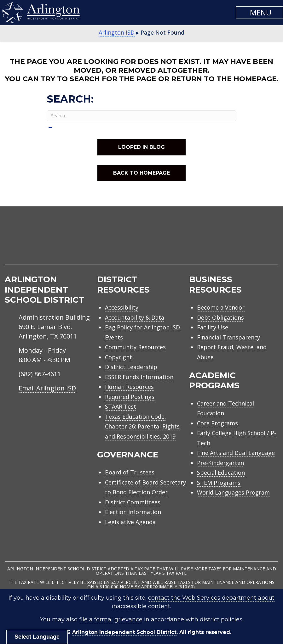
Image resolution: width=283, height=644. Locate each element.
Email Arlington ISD (47, 388)
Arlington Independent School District (124, 632)
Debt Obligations (220, 317)
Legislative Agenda (130, 522)
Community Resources (135, 347)
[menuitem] (225, 243)
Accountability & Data (135, 317)
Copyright (118, 357)
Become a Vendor (221, 307)
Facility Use (213, 327)
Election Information (133, 512)
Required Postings (130, 397)
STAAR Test (121, 406)
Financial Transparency (228, 337)
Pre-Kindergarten (220, 463)
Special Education (221, 473)
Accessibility (122, 307)
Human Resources (129, 387)
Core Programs (217, 423)
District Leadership (131, 367)
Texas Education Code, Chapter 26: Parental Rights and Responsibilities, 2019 (142, 426)
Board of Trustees (130, 472)
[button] (259, 13)
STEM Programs (219, 483)
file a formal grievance (111, 619)
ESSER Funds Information (139, 377)
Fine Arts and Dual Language (236, 453)
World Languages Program (233, 492)
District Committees (133, 502)
